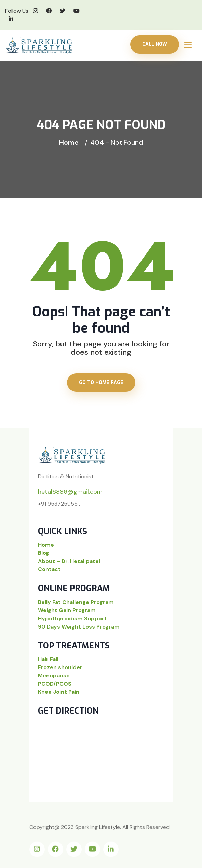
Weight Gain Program (67, 610)
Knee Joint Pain (59, 692)
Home (71, 142)
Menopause (54, 676)
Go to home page (101, 382)
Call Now (155, 44)
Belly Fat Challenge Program (76, 602)
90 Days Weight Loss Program (79, 627)
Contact (49, 569)
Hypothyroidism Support (72, 618)
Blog (44, 553)
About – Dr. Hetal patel (69, 561)
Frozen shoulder (60, 667)
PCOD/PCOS (55, 684)
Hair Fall (48, 659)
